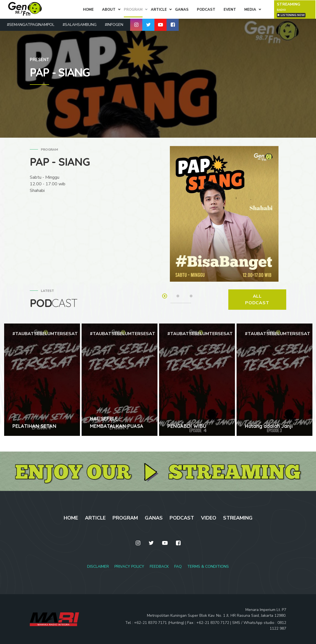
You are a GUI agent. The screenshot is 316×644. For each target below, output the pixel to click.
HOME (71, 518)
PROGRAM (125, 518)
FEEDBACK (159, 566)
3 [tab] (191, 296)
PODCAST (182, 518)
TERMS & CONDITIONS (208, 566)
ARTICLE (95, 518)
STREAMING (238, 518)
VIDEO (209, 518)
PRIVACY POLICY (129, 566)
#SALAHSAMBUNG (80, 24)
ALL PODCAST (257, 300)
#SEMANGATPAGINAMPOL (31, 24)
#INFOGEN (114, 24)
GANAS (154, 518)
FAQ (178, 566)
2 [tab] (178, 296)
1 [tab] (165, 296)
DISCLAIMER (98, 566)
